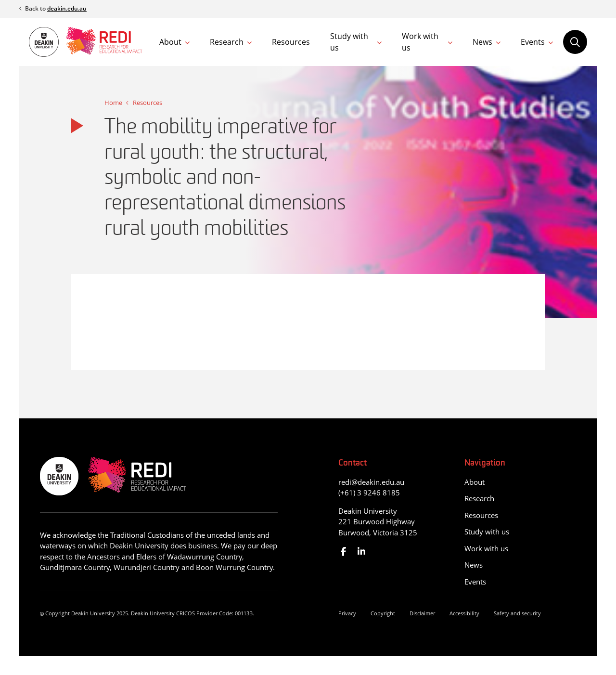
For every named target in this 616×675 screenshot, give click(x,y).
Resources (291, 42)
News (482, 42)
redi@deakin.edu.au (371, 482)
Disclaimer (422, 613)
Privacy (347, 613)
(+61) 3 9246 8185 (369, 493)
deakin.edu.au (67, 8)
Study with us (349, 42)
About (170, 42)
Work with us (420, 42)
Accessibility (464, 613)
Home (113, 103)
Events (533, 42)
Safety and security (517, 613)
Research (227, 42)
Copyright (383, 613)
